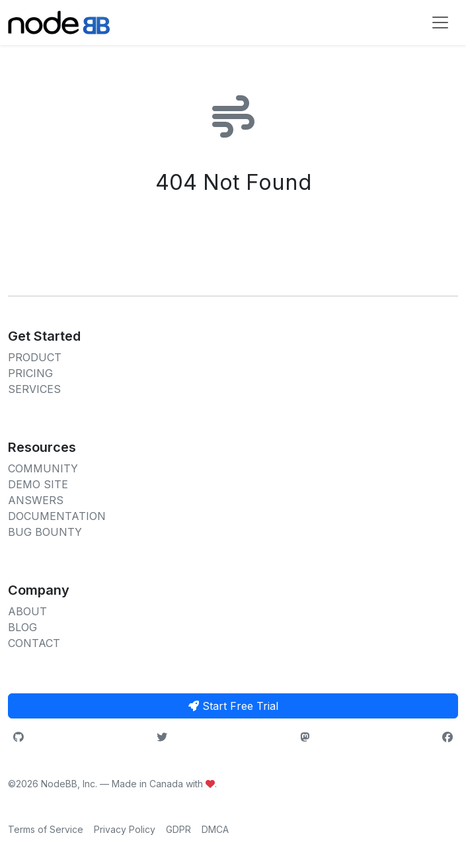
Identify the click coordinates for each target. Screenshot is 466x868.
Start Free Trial (233, 706)
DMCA (215, 829)
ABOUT (27, 611)
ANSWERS (36, 500)
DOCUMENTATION (57, 516)
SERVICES (34, 389)
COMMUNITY (43, 468)
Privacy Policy (125, 829)
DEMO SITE (38, 484)
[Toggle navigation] (440, 22)
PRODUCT (35, 357)
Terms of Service (46, 829)
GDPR (178, 829)
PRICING (30, 373)
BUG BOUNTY (45, 532)
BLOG (22, 627)
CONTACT (34, 643)
